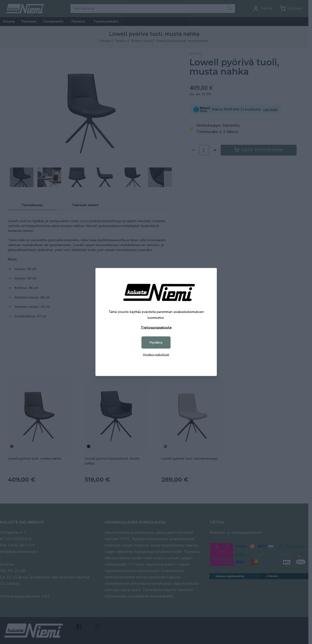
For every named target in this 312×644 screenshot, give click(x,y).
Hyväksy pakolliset (156, 355)
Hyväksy (156, 342)
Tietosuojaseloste (156, 328)
